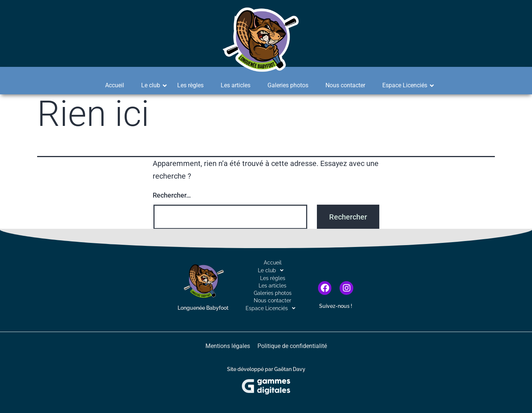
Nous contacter (345, 85)
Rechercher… (172, 195)
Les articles (236, 85)
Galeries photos (288, 85)
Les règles (190, 85)
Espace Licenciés (407, 85)
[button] (273, 270)
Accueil (115, 85)
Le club (153, 85)
